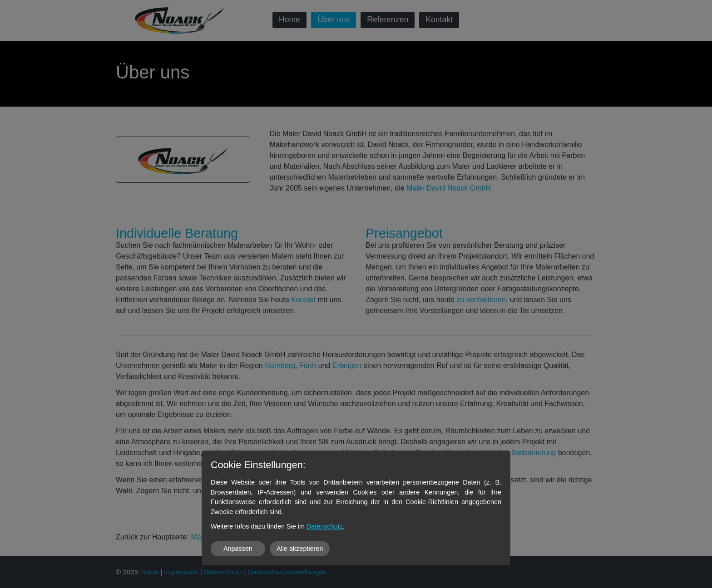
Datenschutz (325, 526)
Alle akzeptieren (300, 549)
